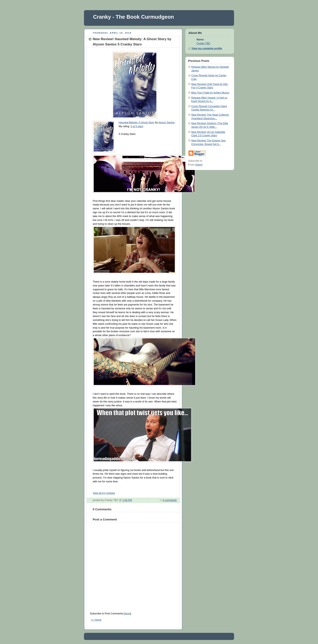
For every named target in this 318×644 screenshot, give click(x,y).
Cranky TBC (203, 43)
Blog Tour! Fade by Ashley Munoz (210, 93)
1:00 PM (127, 500)
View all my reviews (104, 493)
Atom (127, 614)
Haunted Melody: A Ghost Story (136, 123)
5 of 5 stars (137, 126)
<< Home (96, 620)
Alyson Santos (167, 123)
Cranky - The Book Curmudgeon (134, 17)
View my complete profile (207, 48)
